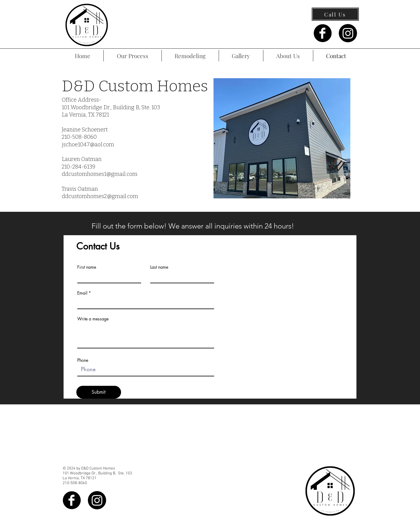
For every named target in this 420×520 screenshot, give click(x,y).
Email (82, 293)
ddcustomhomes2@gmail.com (100, 196)
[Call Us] (335, 14)
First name (87, 267)
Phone (83, 360)
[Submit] (99, 392)
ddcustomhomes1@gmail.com (100, 174)
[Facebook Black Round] (323, 33)
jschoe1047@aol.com (88, 145)
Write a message (93, 319)
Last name (159, 267)
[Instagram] (348, 33)
